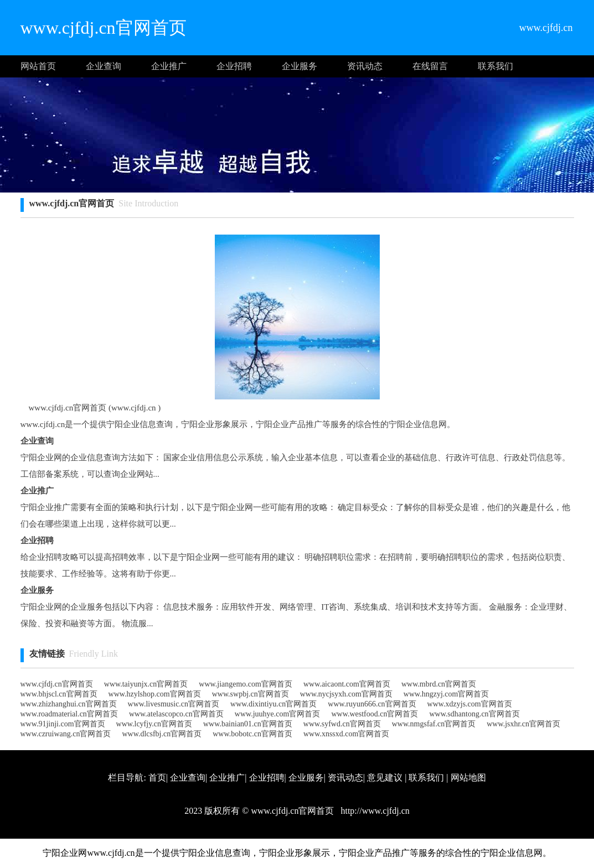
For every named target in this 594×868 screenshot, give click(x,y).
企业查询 (104, 66)
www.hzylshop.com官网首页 (155, 694)
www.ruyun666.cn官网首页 (372, 704)
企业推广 (169, 66)
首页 (157, 778)
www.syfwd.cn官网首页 (342, 724)
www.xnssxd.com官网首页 (346, 734)
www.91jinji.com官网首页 (63, 724)
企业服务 (299, 66)
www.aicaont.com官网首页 (347, 684)
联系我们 (495, 66)
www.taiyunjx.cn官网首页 (146, 684)
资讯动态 (365, 66)
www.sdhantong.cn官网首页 (474, 714)
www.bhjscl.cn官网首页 (59, 694)
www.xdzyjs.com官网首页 (470, 704)
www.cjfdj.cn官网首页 (57, 684)
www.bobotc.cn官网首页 (252, 734)
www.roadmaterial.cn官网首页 (69, 714)
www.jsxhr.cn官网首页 (523, 724)
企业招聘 (234, 66)
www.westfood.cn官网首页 (375, 714)
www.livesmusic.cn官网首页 (174, 704)
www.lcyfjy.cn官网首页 (154, 724)
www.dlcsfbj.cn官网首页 (162, 734)
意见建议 (385, 778)
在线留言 (430, 66)
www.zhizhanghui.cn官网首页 (69, 704)
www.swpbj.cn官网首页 (250, 694)
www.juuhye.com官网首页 (278, 714)
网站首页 (38, 66)
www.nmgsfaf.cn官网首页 (434, 724)
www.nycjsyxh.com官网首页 (346, 694)
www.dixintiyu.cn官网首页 (273, 704)
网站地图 (468, 778)
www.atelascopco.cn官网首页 (176, 714)
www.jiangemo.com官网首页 (246, 684)
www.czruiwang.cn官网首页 (66, 734)
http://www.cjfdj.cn (374, 811)
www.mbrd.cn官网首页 (439, 684)
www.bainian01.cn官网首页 (248, 724)
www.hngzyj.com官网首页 (446, 694)
